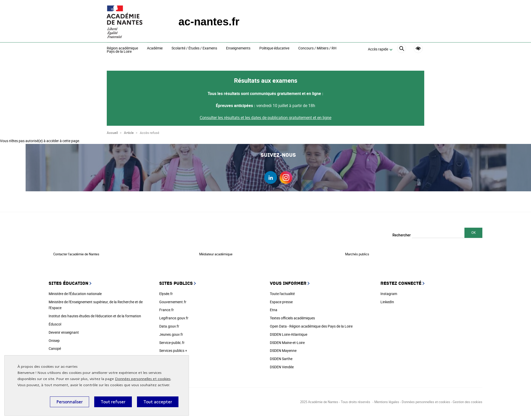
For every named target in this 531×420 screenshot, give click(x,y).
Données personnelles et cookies (143, 379)
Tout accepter (158, 402)
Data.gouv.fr (169, 324)
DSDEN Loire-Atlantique (289, 332)
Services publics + (173, 348)
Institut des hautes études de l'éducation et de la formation (95, 314)
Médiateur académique (216, 252)
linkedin (271, 175)
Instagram (389, 291)
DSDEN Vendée (282, 365)
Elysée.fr (166, 291)
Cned (53, 354)
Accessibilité (418, 49)
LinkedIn (387, 300)
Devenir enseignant (64, 330)
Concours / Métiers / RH (317, 48)
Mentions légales (387, 400)
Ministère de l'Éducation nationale (75, 291)
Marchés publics (357, 252)
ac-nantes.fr (209, 22)
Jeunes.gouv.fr (171, 332)
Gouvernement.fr (173, 300)
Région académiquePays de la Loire (122, 50)
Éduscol (55, 322)
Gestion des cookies (468, 400)
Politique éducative (274, 48)
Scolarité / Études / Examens (194, 48)
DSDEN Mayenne (283, 348)
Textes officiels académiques (292, 316)
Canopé (55, 346)
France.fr (167, 307)
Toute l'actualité (282, 291)
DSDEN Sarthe (281, 356)
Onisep (54, 338)
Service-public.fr (172, 340)
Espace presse (281, 300)
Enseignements (238, 48)
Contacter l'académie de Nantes (76, 252)
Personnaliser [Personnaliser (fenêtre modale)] (70, 402)
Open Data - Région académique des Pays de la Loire (311, 324)
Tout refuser (113, 402)
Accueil (112, 130)
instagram (286, 175)
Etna (274, 307)
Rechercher (402, 233)
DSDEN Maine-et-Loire (287, 340)
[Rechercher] (402, 49)
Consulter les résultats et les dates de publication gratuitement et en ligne (265, 115)
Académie (155, 48)
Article (129, 130)
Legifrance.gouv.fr (174, 316)
